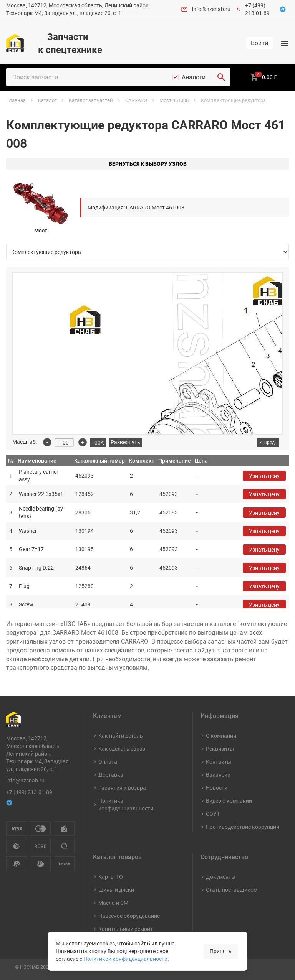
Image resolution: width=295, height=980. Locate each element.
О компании (221, 735)
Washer (28, 531)
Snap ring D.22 (36, 567)
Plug (24, 586)
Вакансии (218, 775)
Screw (26, 604)
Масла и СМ (113, 903)
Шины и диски (116, 890)
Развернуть (125, 442)
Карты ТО (111, 877)
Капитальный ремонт (126, 929)
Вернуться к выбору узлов (148, 164)
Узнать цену (264, 476)
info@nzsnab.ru (211, 9)
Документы (221, 877)
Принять (221, 951)
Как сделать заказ (122, 749)
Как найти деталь (121, 735)
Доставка (111, 775)
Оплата (108, 762)
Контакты (219, 762)
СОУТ (213, 814)
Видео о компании (229, 801)
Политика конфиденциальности (126, 805)
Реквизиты (220, 749)
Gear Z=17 (31, 549)
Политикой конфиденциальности (125, 959)
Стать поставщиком (232, 890)
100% (98, 442)
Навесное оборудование (129, 916)
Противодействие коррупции (243, 827)
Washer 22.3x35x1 (41, 494)
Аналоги (194, 77)
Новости (217, 788)
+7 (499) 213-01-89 (257, 9)
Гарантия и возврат (123, 788)
